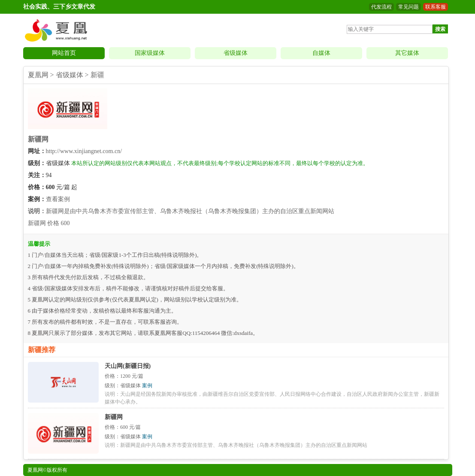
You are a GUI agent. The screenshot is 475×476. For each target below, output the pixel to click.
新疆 (97, 75)
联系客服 (436, 7)
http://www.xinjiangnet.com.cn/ (84, 151)
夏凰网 (38, 75)
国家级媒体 (150, 53)
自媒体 (321, 53)
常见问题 (408, 7)
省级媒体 (236, 53)
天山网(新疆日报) (128, 366)
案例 (147, 386)
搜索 (440, 29)
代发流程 (381, 7)
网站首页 (64, 53)
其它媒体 (407, 53)
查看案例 (58, 199)
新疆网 (38, 139)
